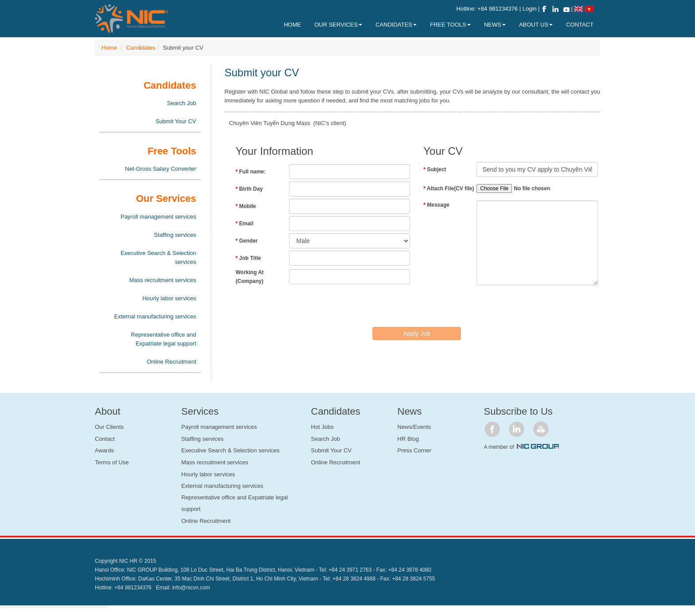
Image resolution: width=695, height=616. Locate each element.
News (495, 25)
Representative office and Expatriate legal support (163, 339)
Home (109, 48)
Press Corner (415, 450)
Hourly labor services (169, 298)
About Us (536, 25)
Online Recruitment (171, 362)
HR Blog (408, 439)
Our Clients (109, 427)
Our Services (338, 25)
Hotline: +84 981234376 (487, 9)
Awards (104, 450)
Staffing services (175, 235)
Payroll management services (158, 217)
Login (530, 9)
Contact (105, 439)
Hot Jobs (322, 427)
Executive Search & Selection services (158, 257)
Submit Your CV (176, 121)
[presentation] (303, 305)
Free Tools (450, 25)
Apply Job (417, 334)
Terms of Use (112, 462)
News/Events (414, 427)
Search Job (182, 103)
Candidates (141, 48)
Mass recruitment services (163, 280)
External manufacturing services (155, 316)
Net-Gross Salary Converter (160, 169)
